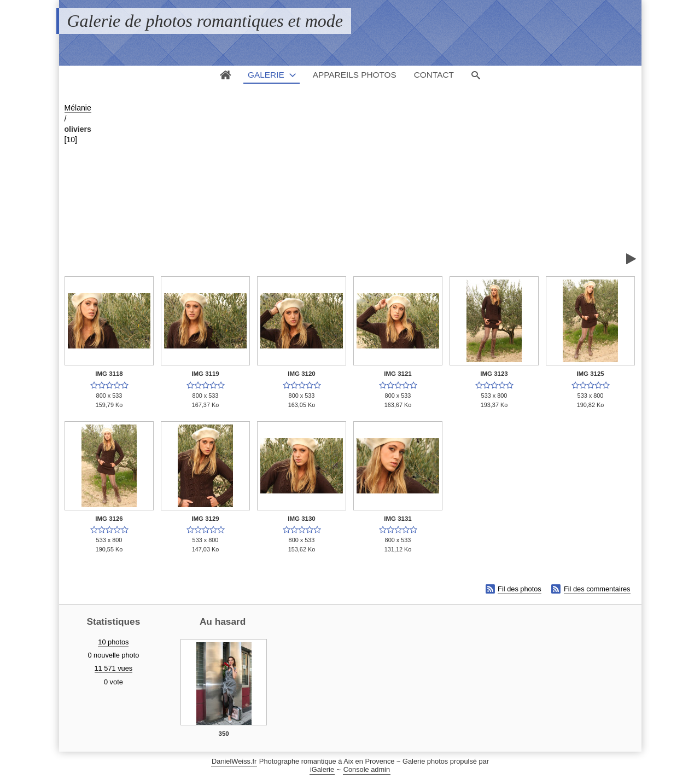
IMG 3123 (494, 374)
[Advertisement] (363, 184)
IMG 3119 (205, 374)
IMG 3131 (398, 519)
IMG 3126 (109, 519)
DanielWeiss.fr (234, 761)
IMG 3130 (302, 519)
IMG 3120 (302, 374)
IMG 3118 (109, 374)
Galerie (266, 75)
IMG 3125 (590, 374)
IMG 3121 (398, 374)
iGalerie (322, 769)
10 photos (113, 642)
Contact (434, 75)
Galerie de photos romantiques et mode (205, 21)
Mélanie (78, 108)
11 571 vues (114, 668)
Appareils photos (355, 75)
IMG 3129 (205, 519)
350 (224, 734)
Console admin (367, 769)
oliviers (78, 129)
